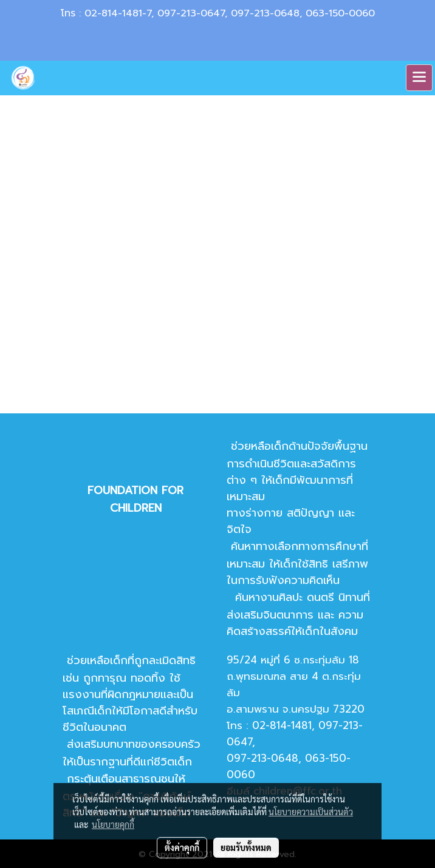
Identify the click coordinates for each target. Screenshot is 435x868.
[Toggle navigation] (419, 78)
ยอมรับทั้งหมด (246, 847)
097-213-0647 (191, 13)
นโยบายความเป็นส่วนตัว (311, 812)
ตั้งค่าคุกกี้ (182, 847)
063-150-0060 (340, 13)
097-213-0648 (265, 13)
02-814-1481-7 (118, 13)
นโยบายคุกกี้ (113, 824)
